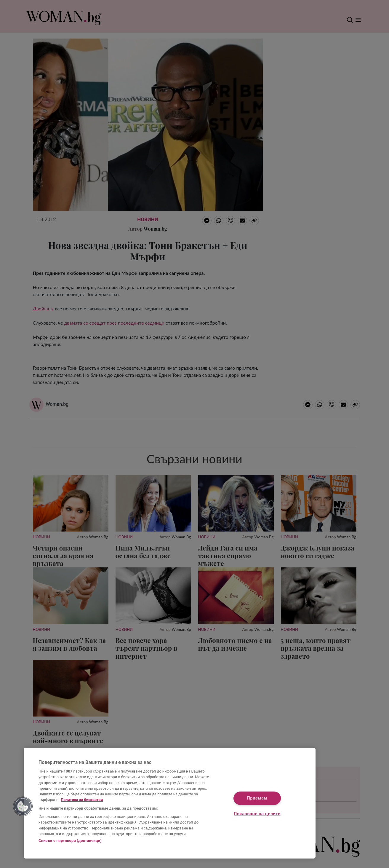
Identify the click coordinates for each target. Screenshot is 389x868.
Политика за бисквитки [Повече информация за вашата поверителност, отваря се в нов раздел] (82, 800)
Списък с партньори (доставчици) (70, 841)
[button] (23, 806)
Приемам (257, 798)
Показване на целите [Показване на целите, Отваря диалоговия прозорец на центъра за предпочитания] (257, 814)
